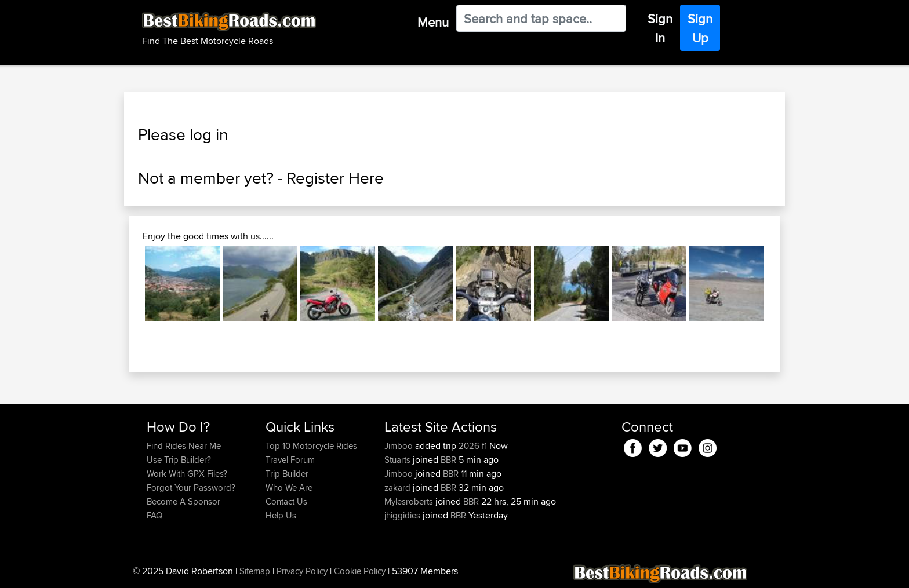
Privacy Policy (302, 571)
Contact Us (286, 501)
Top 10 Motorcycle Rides (311, 446)
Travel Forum (290, 460)
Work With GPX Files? (187, 474)
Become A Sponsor (183, 501)
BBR (448, 460)
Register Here (335, 178)
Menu (433, 22)
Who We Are (289, 487)
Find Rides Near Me (184, 446)
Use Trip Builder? (179, 460)
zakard (399, 487)
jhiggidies (403, 515)
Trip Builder (287, 474)
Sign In (660, 28)
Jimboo (400, 446)
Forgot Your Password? (191, 487)
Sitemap (255, 571)
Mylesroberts (410, 501)
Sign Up (700, 28)
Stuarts (399, 460)
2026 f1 (473, 446)
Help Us (281, 515)
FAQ (154, 515)
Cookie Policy (360, 571)
